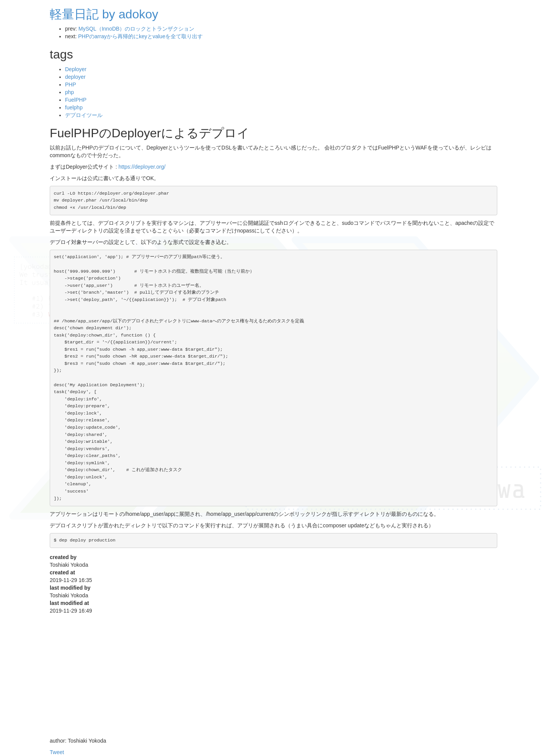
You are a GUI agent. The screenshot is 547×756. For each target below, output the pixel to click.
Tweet (57, 752)
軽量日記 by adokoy (104, 14)
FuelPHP (76, 100)
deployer (75, 77)
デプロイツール (84, 115)
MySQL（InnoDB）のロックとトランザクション (136, 29)
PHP (71, 85)
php (69, 92)
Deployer (76, 69)
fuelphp (74, 107)
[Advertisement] (273, 680)
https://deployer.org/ (142, 167)
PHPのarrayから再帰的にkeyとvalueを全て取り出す (140, 36)
